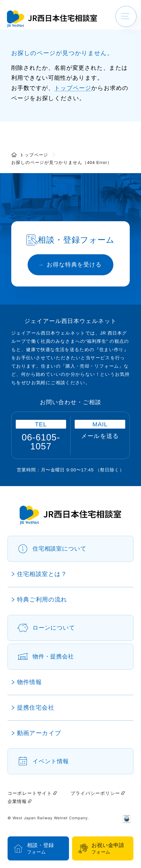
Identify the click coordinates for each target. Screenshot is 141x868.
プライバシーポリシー (98, 793)
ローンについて (54, 628)
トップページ (73, 88)
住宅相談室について (59, 549)
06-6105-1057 (41, 442)
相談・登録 (43, 849)
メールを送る (100, 436)
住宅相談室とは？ (42, 574)
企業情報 (20, 801)
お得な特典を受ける (71, 265)
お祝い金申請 (108, 849)
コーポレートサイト (32, 793)
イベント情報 (51, 761)
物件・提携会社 (53, 656)
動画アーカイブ (39, 733)
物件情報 (29, 682)
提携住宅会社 (36, 708)
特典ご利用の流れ (42, 599)
